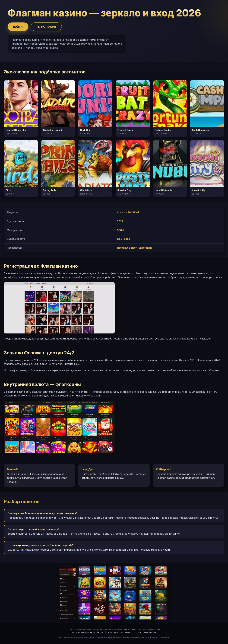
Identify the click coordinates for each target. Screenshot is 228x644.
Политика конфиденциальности (88, 632)
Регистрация (46, 27)
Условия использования (120, 632)
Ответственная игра (146, 632)
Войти (18, 27)
